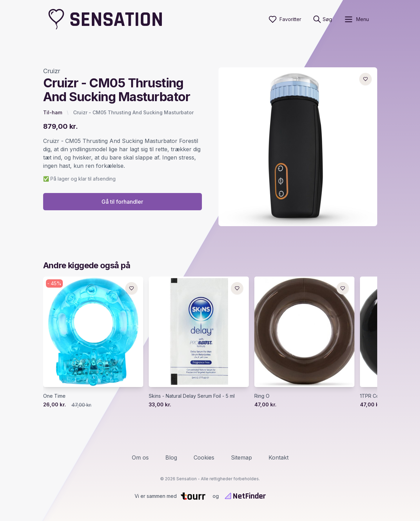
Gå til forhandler (122, 202)
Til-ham (53, 112)
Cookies (204, 457)
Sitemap (241, 457)
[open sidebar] (356, 19)
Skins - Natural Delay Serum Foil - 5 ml (192, 396)
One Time (54, 396)
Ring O (262, 396)
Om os (140, 457)
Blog (171, 457)
